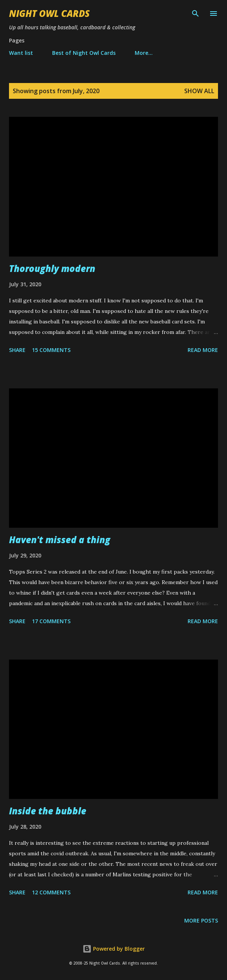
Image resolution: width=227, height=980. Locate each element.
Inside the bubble (48, 811)
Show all (199, 91)
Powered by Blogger (114, 949)
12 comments (51, 892)
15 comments (51, 350)
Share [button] (17, 350)
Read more (203, 350)
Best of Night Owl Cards (84, 53)
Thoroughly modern (52, 268)
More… (144, 53)
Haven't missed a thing (60, 540)
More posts (201, 920)
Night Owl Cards (49, 13)
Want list (21, 53)
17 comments (51, 621)
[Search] (195, 14)
